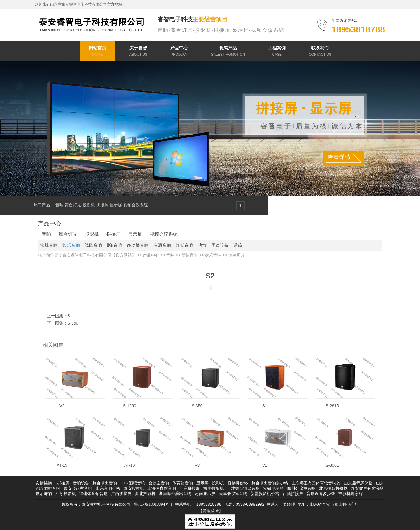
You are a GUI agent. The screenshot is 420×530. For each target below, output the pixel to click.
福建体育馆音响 (93, 494)
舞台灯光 (73, 205)
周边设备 (220, 245)
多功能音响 (138, 245)
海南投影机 (213, 488)
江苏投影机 (66, 494)
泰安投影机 (134, 488)
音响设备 (81, 483)
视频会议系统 (136, 205)
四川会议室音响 (301, 488)
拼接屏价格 (238, 483)
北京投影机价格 (333, 488)
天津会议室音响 (233, 494)
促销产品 (228, 52)
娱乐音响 (71, 245)
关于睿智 (138, 52)
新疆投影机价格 (265, 494)
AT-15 (62, 465)
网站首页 (97, 52)
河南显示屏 (205, 494)
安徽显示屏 (273, 488)
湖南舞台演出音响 (175, 494)
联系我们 (320, 52)
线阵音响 (93, 245)
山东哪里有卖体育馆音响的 (316, 483)
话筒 (238, 245)
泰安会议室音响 (78, 488)
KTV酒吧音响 (133, 483)
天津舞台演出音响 (243, 488)
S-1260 (130, 406)
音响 (60, 205)
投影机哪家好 (351, 494)
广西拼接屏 (121, 494)
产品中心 (179, 52)
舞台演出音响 (105, 483)
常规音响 (49, 245)
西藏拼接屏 (293, 494)
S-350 (73, 323)
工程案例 (277, 52)
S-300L (332, 465)
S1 (70, 316)
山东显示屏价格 (358, 483)
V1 (265, 465)
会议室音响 (159, 483)
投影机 (89, 205)
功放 (202, 245)
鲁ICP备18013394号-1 (153, 504)
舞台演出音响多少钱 (270, 483)
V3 (197, 465)
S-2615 (332, 406)
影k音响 (114, 245)
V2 (62, 406)
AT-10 (129, 465)
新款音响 (190, 255)
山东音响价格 (108, 488)
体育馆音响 (183, 483)
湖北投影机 (145, 494)
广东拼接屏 (190, 488)
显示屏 (116, 205)
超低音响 (184, 245)
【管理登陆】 (211, 511)
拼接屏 (102, 205)
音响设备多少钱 (321, 494)
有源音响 (162, 245)
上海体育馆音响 (162, 488)
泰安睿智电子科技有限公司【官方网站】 (99, 255)
